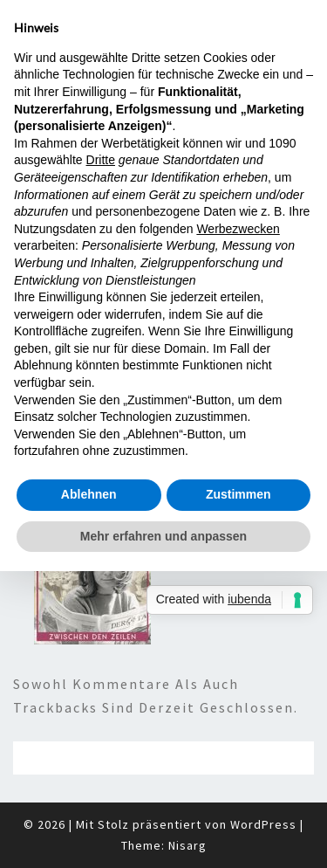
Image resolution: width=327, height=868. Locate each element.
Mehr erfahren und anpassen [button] (163, 536)
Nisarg (187, 845)
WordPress (263, 824)
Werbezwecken (238, 229)
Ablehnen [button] (89, 494)
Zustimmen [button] (238, 494)
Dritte (101, 160)
